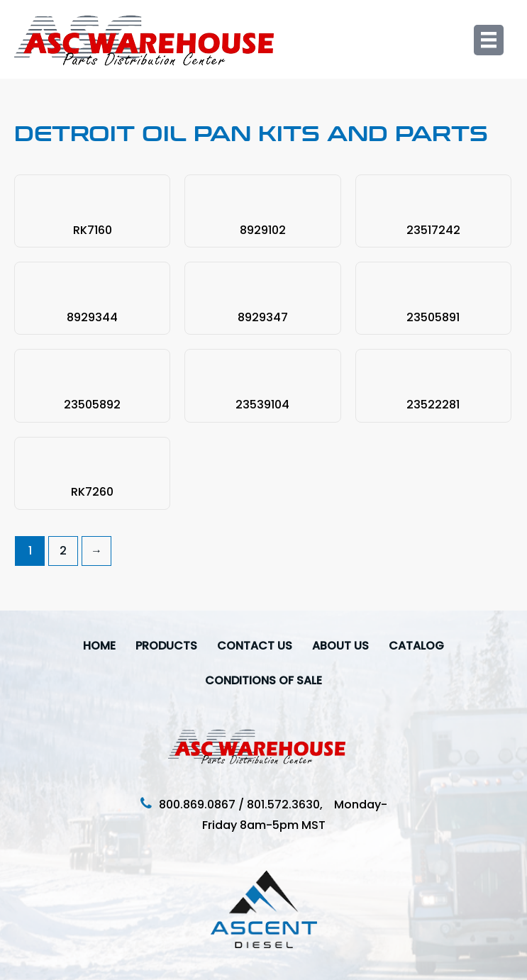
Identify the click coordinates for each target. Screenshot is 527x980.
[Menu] (489, 40)
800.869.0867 (197, 804)
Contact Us (255, 646)
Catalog (416, 646)
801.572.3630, (290, 804)
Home (99, 646)
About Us (340, 646)
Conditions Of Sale (263, 680)
